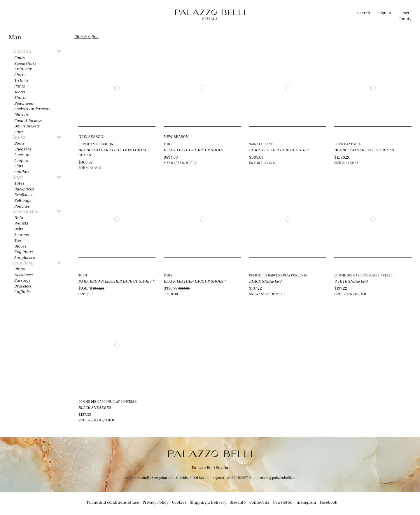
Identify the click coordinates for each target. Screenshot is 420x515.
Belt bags (23, 200)
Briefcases (24, 194)
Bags (18, 177)
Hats (19, 217)
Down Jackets (27, 126)
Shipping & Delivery (208, 502)
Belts (19, 229)
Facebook (329, 502)
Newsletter (283, 502)
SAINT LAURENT (261, 144)
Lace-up (22, 154)
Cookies (179, 502)
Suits (19, 132)
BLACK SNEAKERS (265, 281)
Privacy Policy (156, 502)
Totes (19, 183)
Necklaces (23, 275)
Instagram (306, 502)
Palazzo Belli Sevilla (210, 467)
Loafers (21, 160)
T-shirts (21, 80)
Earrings (22, 280)
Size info (238, 502)
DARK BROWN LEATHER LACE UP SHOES (116, 281)
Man (15, 37)
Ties (18, 240)
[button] (155, 15)
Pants (20, 86)
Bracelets (23, 286)
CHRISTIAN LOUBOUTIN (96, 144)
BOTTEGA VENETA (347, 144)
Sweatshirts (25, 63)
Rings (20, 269)
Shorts (20, 97)
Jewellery (23, 263)
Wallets (21, 223)
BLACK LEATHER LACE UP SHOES (193, 150)
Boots (19, 143)
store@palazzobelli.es (278, 478)
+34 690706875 (237, 478)
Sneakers (23, 149)
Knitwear (23, 69)
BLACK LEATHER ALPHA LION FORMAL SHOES (113, 152)
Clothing (22, 51)
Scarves (22, 234)
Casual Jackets (28, 120)
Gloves (20, 246)
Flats (19, 166)
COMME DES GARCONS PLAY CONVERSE (278, 275)
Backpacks (24, 189)
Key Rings (23, 252)
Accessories (25, 212)
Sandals (22, 172)
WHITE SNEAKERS (351, 281)
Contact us (259, 502)
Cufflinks (22, 291)
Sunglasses (25, 257)
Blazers (21, 114)
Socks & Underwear (32, 109)
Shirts (20, 75)
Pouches (22, 206)
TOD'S (168, 144)
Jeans (20, 92)
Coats (20, 57)
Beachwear (25, 103)
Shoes (19, 137)
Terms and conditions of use (113, 502)
